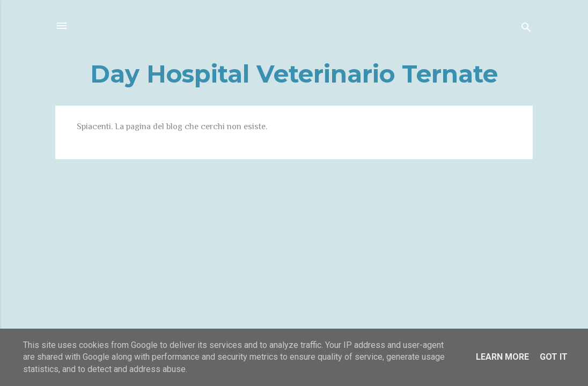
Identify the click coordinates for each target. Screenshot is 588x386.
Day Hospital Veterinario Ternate (294, 74)
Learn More (502, 357)
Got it (554, 357)
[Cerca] (526, 29)
